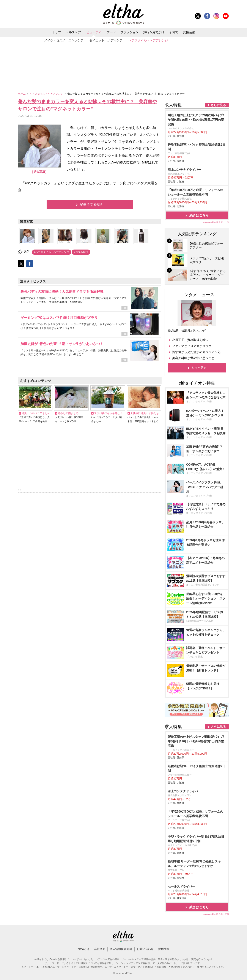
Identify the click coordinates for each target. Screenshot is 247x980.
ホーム (22, 94)
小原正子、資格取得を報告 (190, 340)
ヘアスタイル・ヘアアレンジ (148, 40)
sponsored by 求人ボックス (216, 222)
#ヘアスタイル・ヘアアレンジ (52, 252)
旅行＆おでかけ (154, 32)
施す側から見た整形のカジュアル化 (196, 352)
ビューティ (94, 32)
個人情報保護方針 (121, 949)
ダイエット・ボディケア (106, 40)
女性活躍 (189, 32)
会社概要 (100, 949)
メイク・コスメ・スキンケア (64, 40)
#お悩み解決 (81, 252)
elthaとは (83, 949)
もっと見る (199, 368)
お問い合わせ (145, 949)
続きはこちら (199, 215)
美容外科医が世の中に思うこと (193, 358)
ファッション (129, 32)
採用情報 (164, 949)
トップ (57, 32)
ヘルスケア (73, 32)
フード (111, 32)
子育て (174, 32)
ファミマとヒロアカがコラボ (192, 346)
